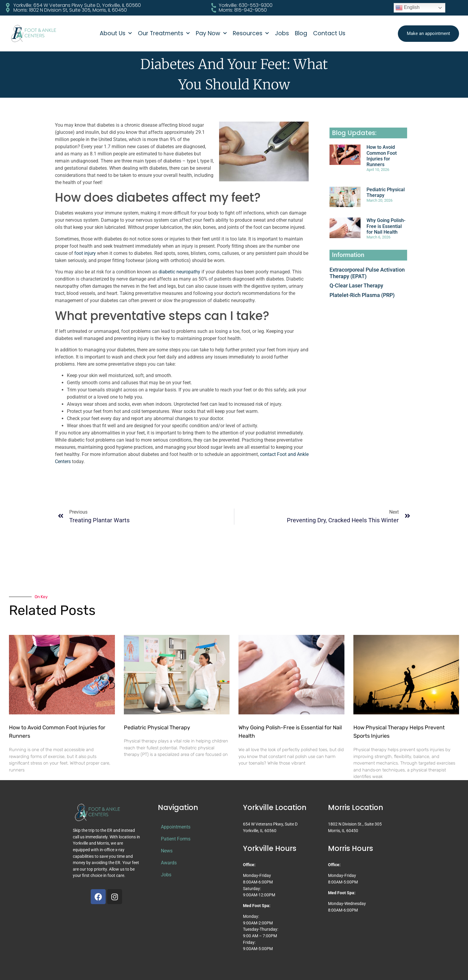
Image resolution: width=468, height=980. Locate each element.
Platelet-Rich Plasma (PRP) (362, 295)
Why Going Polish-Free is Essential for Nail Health (386, 226)
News (167, 851)
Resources (251, 33)
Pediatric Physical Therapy (157, 728)
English (408, 8)
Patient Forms (176, 839)
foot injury (85, 253)
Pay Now (211, 33)
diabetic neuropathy (179, 272)
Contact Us (329, 33)
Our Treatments (164, 33)
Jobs (282, 33)
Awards (169, 863)
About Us (116, 33)
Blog (301, 33)
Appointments (176, 827)
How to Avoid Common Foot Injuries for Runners (382, 156)
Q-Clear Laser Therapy (356, 285)
